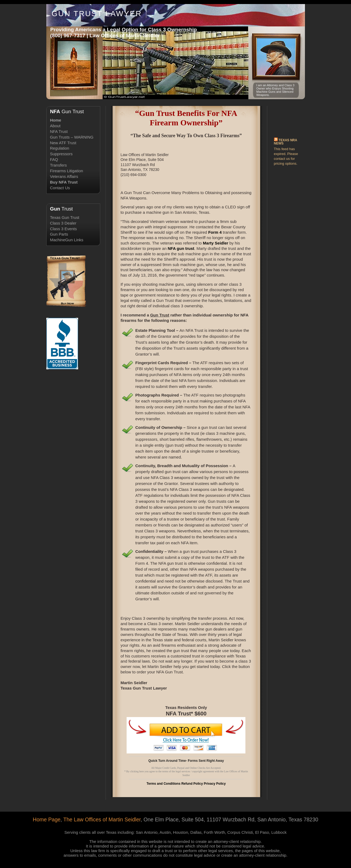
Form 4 (215, 232)
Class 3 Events (64, 229)
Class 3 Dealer (63, 223)
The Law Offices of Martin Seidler (102, 819)
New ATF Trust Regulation (63, 146)
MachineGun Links (67, 240)
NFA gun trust (181, 248)
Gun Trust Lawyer (97, 14)
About (55, 126)
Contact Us (60, 188)
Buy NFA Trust (64, 182)
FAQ (54, 159)
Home (56, 120)
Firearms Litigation (67, 171)
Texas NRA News (286, 142)
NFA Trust (59, 131)
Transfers (59, 165)
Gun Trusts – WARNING (72, 137)
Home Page (47, 819)
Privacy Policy (215, 784)
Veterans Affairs (64, 176)
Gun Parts (59, 234)
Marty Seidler (216, 243)
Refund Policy (192, 784)
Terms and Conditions (164, 784)
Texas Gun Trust (65, 217)
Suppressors (61, 154)
